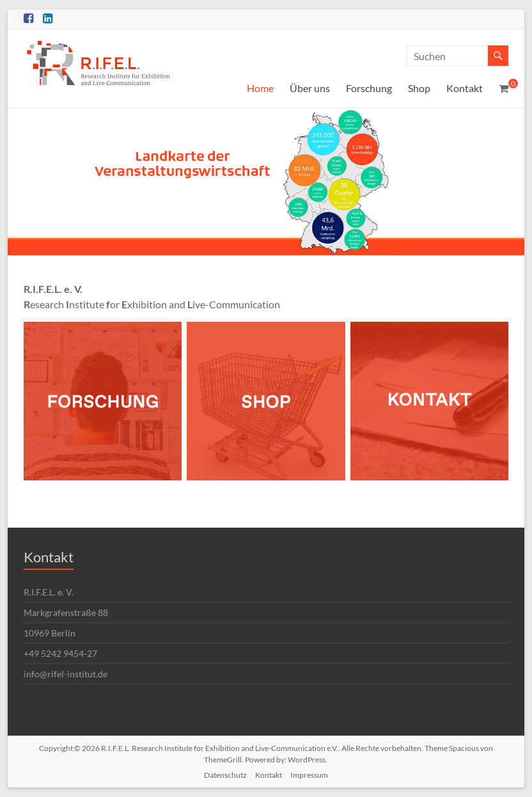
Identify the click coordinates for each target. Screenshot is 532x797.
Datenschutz (225, 775)
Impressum (309, 775)
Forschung (369, 88)
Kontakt (465, 88)
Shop (419, 88)
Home (260, 88)
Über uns (310, 88)
